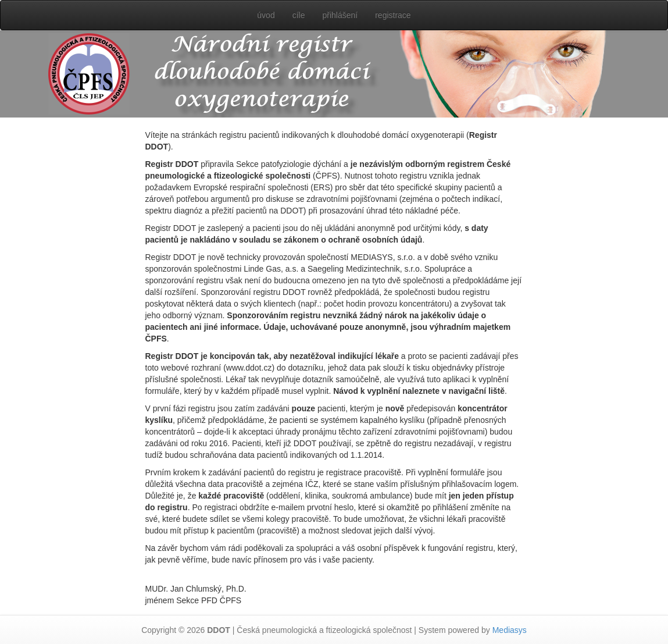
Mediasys (510, 630)
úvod (266, 15)
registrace (393, 15)
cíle (299, 15)
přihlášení (340, 15)
